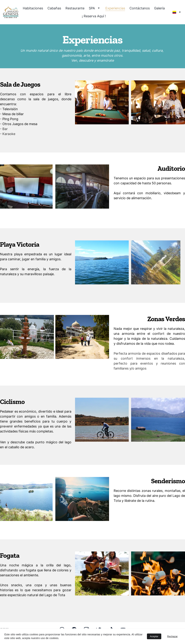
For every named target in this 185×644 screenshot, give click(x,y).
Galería (159, 8)
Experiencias (115, 8)
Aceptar (154, 636)
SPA (92, 8)
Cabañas (54, 8)
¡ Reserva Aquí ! (94, 16)
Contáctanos (140, 8)
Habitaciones (33, 8)
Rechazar (172, 636)
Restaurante (75, 8)
